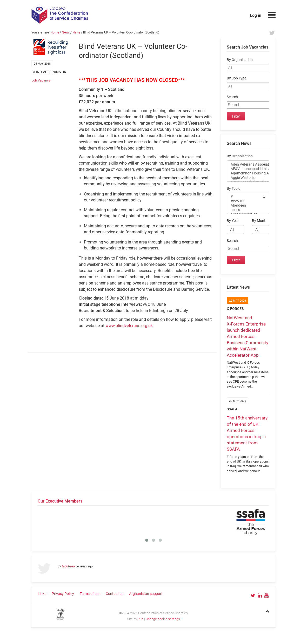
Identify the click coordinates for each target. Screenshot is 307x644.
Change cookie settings (163, 619)
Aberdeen (245, 205)
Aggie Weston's (245, 178)
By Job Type (236, 78)
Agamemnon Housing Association (245, 173)
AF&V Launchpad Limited (245, 169)
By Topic (233, 189)
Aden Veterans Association (245, 164)
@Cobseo (68, 566)
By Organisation (240, 60)
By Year (233, 221)
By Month (260, 221)
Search (232, 97)
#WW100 (245, 201)
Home (55, 32)
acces (245, 210)
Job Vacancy (41, 80)
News (66, 32)
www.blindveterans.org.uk (129, 326)
